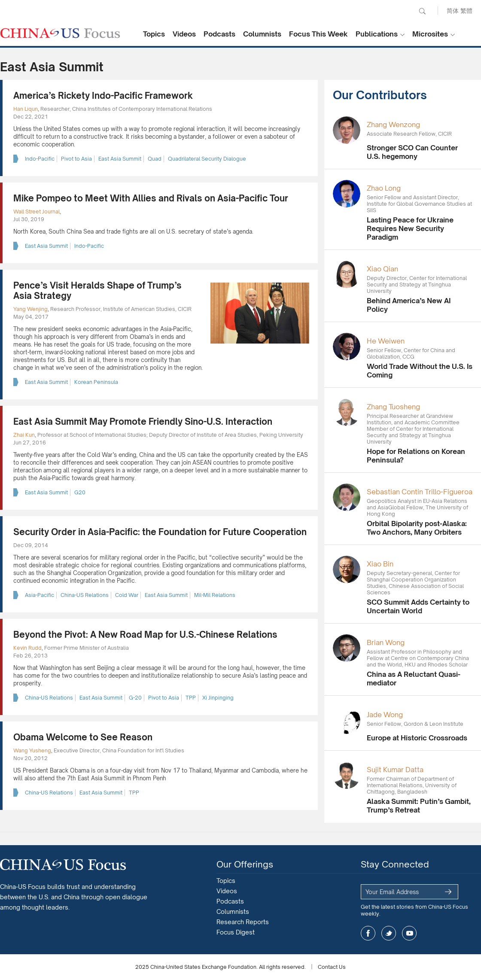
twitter (389, 933)
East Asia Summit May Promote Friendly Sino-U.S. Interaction (143, 422)
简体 (453, 11)
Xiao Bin (380, 564)
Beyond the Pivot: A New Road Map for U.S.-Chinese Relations (145, 635)
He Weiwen (386, 341)
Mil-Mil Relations (215, 595)
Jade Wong (385, 715)
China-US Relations (85, 595)
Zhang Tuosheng (393, 407)
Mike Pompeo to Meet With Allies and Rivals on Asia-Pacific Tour (151, 198)
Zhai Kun (24, 435)
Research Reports (243, 922)
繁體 (466, 11)
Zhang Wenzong (393, 125)
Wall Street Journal (37, 212)
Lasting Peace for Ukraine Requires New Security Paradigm (410, 228)
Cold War (127, 595)
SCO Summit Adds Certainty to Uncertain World (418, 606)
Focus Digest (236, 932)
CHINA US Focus (60, 33)
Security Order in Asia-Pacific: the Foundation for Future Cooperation (160, 532)
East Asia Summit (120, 159)
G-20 (135, 698)
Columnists (262, 34)
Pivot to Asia (76, 159)
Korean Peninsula (96, 382)
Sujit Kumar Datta (395, 770)
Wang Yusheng (32, 750)
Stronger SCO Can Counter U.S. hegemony (412, 152)
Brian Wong (386, 642)
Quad (155, 159)
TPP (191, 698)
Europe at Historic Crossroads (417, 738)
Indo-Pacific (40, 159)
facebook (368, 933)
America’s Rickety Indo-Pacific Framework (103, 96)
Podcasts (219, 34)
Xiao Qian (382, 269)
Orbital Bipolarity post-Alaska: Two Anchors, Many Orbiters (417, 528)
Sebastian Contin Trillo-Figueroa (420, 492)
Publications (377, 34)
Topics (154, 34)
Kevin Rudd (27, 648)
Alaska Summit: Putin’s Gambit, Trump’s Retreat (419, 806)
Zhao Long (384, 188)
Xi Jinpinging (218, 698)
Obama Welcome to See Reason (83, 737)
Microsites (430, 34)
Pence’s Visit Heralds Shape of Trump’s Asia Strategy (97, 291)
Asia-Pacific (40, 595)
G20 (80, 492)
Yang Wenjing (30, 309)
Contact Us (332, 967)
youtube (409, 933)
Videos (184, 34)
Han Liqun (26, 109)
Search (422, 11)
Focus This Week (318, 34)
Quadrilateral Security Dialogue (207, 159)
